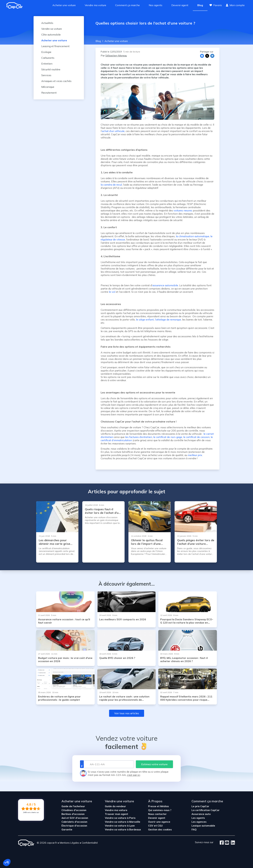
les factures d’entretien (139, 437)
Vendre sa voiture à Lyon (120, 826)
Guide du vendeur (115, 806)
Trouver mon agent (116, 814)
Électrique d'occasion (74, 826)
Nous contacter (157, 814)
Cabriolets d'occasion (74, 822)
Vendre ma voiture (95, 5)
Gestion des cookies (160, 830)
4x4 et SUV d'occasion (75, 818)
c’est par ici (134, 775)
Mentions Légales (69, 843)
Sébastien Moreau (116, 56)
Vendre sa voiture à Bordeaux (123, 830)
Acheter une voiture (64, 5)
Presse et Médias (159, 806)
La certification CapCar (206, 810)
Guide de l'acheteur (73, 806)
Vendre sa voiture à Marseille (123, 822)
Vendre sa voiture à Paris (120, 818)
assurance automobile (165, 285)
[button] (7, 863)
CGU (160, 826)
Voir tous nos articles (127, 713)
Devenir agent (180, 5)
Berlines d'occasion (73, 814)
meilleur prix (195, 455)
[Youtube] (226, 843)
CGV (151, 826)
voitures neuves (183, 210)
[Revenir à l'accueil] (16, 5)
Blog (200, 5)
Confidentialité (90, 843)
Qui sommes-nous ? (160, 810)
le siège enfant (145, 320)
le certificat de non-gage (168, 437)
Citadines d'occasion (74, 810)
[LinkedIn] (232, 843)
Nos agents (156, 5)
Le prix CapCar (200, 806)
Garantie (67, 830)
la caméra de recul (111, 185)
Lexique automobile (203, 826)
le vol (112, 292)
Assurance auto (201, 814)
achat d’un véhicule (113, 131)
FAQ (194, 830)
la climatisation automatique (193, 236)
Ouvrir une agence (159, 822)
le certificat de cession (196, 437)
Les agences (199, 822)
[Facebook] (222, 843)
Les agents (198, 818)
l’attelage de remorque (168, 320)
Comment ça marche (127, 5)
